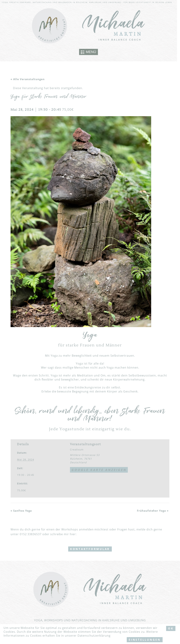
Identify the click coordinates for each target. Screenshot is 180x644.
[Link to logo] (89, 26)
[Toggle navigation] (89, 52)
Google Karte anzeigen (99, 470)
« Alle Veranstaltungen (28, 79)
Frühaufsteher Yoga (153, 511)
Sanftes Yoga (21, 511)
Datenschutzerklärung (94, 636)
